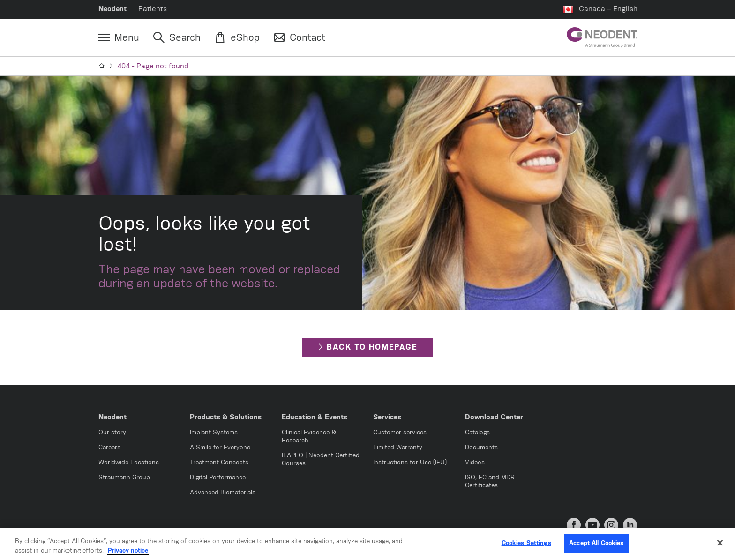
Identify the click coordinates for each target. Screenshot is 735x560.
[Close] (720, 546)
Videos (475, 463)
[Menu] (119, 38)
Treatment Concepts (219, 463)
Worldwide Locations (129, 463)
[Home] (102, 66)
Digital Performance (218, 478)
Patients (153, 9)
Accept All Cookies (596, 547)
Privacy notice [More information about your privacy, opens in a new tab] (128, 554)
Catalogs (477, 433)
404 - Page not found (153, 66)
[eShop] (237, 38)
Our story (112, 433)
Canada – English (608, 9)
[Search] (177, 38)
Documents (481, 448)
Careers (109, 448)
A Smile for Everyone (220, 448)
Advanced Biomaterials (223, 493)
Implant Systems (214, 433)
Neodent (112, 9)
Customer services (400, 433)
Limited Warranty (398, 448)
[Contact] (300, 38)
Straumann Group (124, 478)
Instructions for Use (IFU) (410, 463)
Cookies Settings (526, 547)
